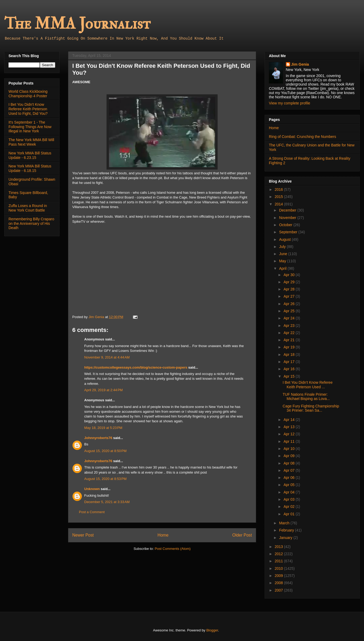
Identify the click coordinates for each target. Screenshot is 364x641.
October (286, 225)
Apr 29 (289, 282)
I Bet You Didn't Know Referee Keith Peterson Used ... (308, 385)
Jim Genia (300, 64)
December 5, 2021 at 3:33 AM (107, 502)
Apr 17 (289, 362)
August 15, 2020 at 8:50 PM (105, 451)
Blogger (212, 630)
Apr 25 (289, 311)
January (286, 538)
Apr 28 (289, 289)
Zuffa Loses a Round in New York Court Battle (28, 208)
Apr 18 (289, 355)
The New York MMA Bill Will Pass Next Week (31, 142)
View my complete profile (289, 103)
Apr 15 (289, 376)
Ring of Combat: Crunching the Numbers (302, 137)
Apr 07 (289, 470)
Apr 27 (289, 296)
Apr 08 (289, 463)
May (283, 261)
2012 (279, 554)
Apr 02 (289, 507)
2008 (279, 583)
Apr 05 (289, 485)
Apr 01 (289, 514)
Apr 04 (289, 492)
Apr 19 (289, 347)
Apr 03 (289, 499)
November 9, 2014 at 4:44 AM (107, 357)
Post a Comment (92, 512)
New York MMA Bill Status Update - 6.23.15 (30, 155)
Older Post (242, 535)
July (283, 247)
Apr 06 (289, 478)
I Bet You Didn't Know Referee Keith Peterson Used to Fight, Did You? (28, 109)
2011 (279, 561)
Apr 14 (289, 420)
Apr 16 (289, 369)
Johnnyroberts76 (98, 438)
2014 (279, 204)
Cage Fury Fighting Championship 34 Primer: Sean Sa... (311, 408)
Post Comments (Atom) (173, 549)
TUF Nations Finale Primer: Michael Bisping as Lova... (306, 397)
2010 (279, 568)
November (288, 218)
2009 (279, 576)
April (283, 268)
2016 (279, 189)
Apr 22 (289, 333)
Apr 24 (289, 318)
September (289, 232)
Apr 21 (289, 340)
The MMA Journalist (77, 24)
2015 (279, 197)
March (285, 523)
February (287, 530)
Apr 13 (289, 427)
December (288, 210)
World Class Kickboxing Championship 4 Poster (28, 94)
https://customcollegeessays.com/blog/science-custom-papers (136, 367)
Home (163, 535)
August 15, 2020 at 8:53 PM (105, 479)
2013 (279, 547)
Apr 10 (289, 449)
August (285, 239)
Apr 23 (289, 326)
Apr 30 (289, 275)
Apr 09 (289, 456)
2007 (279, 590)
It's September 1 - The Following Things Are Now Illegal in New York (30, 127)
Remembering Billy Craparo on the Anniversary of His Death (31, 223)
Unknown (92, 489)
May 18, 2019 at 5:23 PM (103, 428)
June (283, 254)
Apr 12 (289, 434)
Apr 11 (289, 441)
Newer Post (83, 535)
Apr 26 (289, 304)
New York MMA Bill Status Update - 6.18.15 (30, 168)
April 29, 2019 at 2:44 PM (103, 390)
